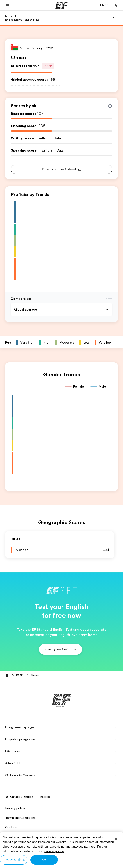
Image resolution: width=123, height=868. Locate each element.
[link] (22, 18)
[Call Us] (116, 5)
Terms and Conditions (20, 818)
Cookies (11, 827)
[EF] (61, 5)
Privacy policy (15, 808)
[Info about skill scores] (110, 106)
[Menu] (114, 18)
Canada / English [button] (19, 797)
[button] (7, 5)
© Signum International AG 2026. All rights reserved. (42, 849)
